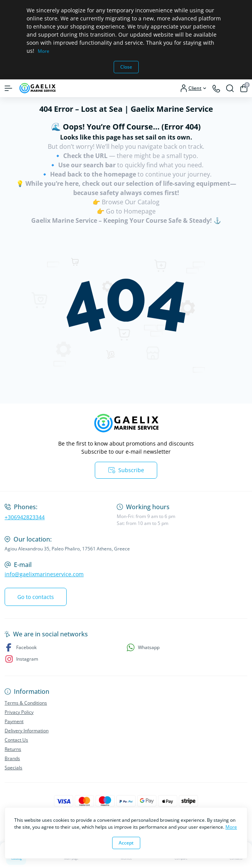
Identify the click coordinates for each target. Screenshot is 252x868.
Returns (13, 749)
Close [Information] (126, 67)
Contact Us (16, 740)
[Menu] (8, 88)
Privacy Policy (19, 712)
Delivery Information (27, 731)
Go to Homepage (131, 211)
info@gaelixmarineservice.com (44, 574)
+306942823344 (25, 517)
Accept (126, 843)
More (44, 51)
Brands (12, 758)
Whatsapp (143, 647)
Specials (13, 768)
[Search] (230, 88)
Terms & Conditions (26, 703)
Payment (14, 721)
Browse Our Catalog (131, 202)
